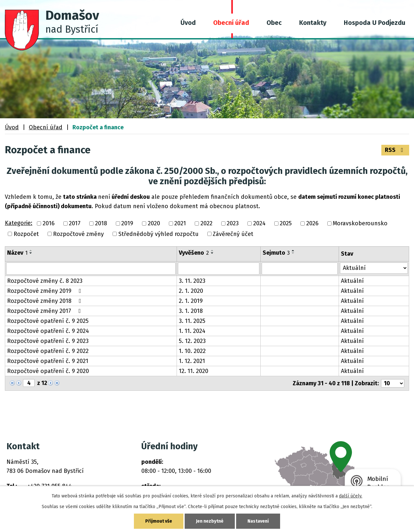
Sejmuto (276, 253)
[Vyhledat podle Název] (91, 269)
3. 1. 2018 (191, 311)
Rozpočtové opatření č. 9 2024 (48, 331)
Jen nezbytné (210, 521)
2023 (233, 224)
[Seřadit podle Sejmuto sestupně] (293, 253)
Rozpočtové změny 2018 (45, 301)
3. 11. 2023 (192, 281)
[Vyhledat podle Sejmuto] (300, 269)
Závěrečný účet (233, 234)
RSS (395, 150)
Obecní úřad (231, 23)
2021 (180, 224)
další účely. (351, 496)
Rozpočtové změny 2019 (45, 291)
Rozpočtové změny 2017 (45, 311)
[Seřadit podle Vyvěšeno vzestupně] (212, 250)
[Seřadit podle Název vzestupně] (31, 250)
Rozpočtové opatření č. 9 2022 (48, 351)
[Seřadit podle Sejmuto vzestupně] (293, 250)
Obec (274, 23)
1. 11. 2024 (192, 331)
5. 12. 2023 (192, 341)
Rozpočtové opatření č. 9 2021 (48, 361)
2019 (127, 224)
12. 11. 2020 (194, 371)
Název (17, 253)
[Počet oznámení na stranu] (393, 383)
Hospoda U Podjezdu (375, 23)
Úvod (188, 23)
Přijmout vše (159, 521)
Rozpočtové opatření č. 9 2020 (48, 371)
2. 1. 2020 (191, 291)
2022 (207, 224)
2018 (101, 224)
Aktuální (352, 281)
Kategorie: (19, 223)
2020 (154, 224)
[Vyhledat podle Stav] (374, 268)
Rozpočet (26, 234)
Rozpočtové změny (78, 234)
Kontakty (313, 23)
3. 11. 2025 (192, 321)
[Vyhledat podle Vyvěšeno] (219, 269)
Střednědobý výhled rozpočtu (158, 234)
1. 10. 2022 (192, 351)
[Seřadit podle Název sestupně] (31, 253)
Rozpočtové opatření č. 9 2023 (48, 341)
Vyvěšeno (194, 253)
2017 (75, 224)
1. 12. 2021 (192, 361)
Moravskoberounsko (360, 224)
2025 (286, 224)
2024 (259, 224)
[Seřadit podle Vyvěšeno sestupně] (212, 253)
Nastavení (258, 521)
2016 (49, 224)
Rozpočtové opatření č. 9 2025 (48, 321)
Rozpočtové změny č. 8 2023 (45, 281)
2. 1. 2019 (191, 301)
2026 (312, 224)
